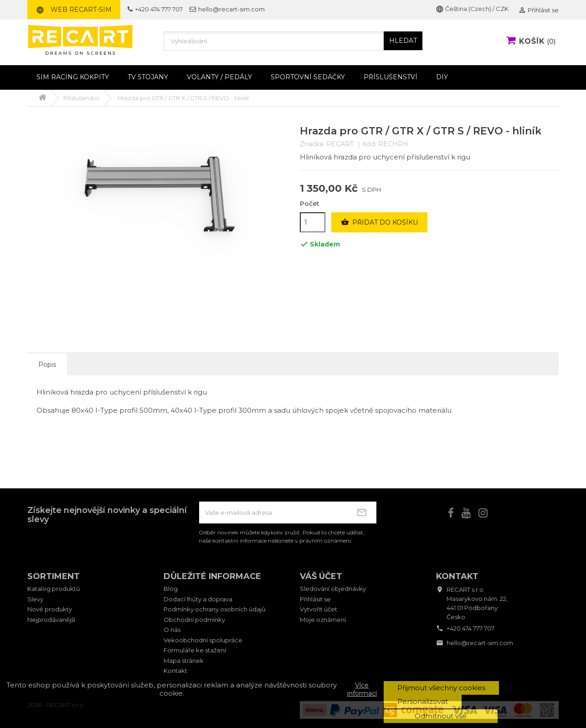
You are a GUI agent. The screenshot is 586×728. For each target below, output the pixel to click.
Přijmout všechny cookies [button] (441, 688)
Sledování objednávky (333, 589)
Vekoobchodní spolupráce (203, 640)
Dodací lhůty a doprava (198, 599)
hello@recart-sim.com (227, 9)
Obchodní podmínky (194, 620)
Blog (171, 589)
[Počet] (313, 222)
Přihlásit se (315, 599)
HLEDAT (403, 41)
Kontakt (175, 671)
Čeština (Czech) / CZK (472, 9)
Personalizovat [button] (423, 701)
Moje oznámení (323, 620)
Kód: (369, 144)
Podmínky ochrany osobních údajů (215, 609)
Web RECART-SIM (74, 10)
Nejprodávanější (51, 620)
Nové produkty (50, 609)
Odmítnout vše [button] (441, 716)
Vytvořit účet (319, 609)
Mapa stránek (184, 661)
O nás (172, 630)
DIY (442, 77)
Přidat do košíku (379, 222)
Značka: (312, 144)
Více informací (362, 689)
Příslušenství (391, 77)
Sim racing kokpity (73, 77)
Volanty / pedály (219, 77)
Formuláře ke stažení (195, 650)
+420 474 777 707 (155, 9)
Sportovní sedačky (308, 77)
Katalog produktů (54, 589)
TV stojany (148, 77)
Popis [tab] (47, 364)
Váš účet (321, 576)
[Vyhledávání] (293, 41)
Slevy (35, 599)
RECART (340, 144)
